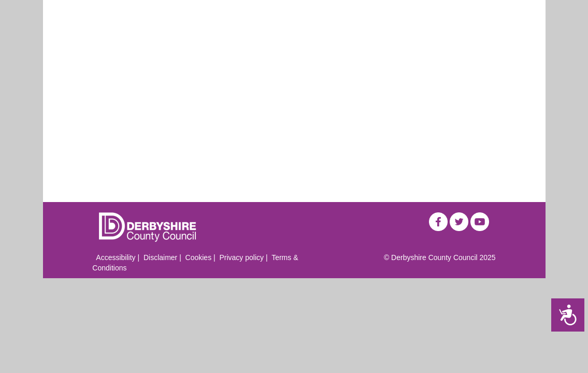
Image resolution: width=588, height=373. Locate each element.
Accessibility (116, 257)
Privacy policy (241, 257)
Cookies (199, 257)
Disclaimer (160, 257)
